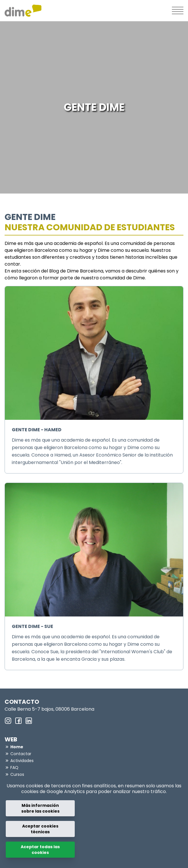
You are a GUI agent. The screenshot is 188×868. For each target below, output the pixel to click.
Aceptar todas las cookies (40, 850)
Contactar (21, 754)
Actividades (22, 761)
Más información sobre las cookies (40, 808)
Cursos (17, 774)
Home (17, 747)
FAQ (14, 768)
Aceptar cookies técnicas (40, 829)
